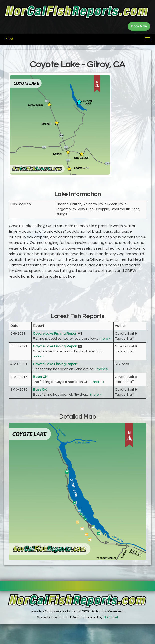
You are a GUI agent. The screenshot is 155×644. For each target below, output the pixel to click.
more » (105, 339)
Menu (10, 39)
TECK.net (111, 617)
